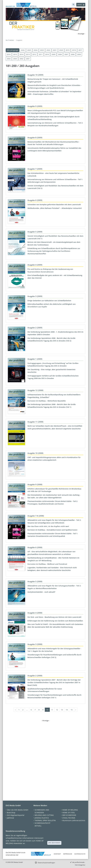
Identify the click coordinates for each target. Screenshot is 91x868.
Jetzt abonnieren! (54, 843)
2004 (9, 59)
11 (52, 710)
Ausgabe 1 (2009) (35, 359)
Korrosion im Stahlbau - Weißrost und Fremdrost (47, 564)
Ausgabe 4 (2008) (35, 613)
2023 (42, 50)
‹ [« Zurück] (15, 710)
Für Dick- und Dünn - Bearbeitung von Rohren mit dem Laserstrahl (54, 617)
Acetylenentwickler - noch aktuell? (41, 592)
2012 (34, 54)
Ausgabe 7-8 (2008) (36, 516)
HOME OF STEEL (69, 813)
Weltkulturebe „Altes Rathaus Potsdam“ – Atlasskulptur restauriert (55, 208)
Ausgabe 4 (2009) (35, 265)
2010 (47, 54)
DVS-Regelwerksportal (16, 815)
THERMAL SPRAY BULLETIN (45, 820)
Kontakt (57, 854)
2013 (28, 54)
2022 (48, 50)
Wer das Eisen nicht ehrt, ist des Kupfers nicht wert (48, 526)
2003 (15, 59)
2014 (21, 54)
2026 (23, 50)
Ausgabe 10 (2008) (35, 453)
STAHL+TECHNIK (69, 818)
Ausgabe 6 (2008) (35, 547)
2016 (9, 54)
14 (67, 710)
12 (57, 710)
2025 (29, 50)
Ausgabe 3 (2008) (35, 644)
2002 (21, 59)
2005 (79, 54)
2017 (80, 50)
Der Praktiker (10, 40)
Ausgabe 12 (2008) (35, 390)
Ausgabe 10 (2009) (35, 75)
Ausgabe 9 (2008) (35, 484)
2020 (61, 50)
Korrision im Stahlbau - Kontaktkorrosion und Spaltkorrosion (52, 530)
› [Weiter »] (76, 710)
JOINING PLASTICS (42, 818)
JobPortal (10, 818)
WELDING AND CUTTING (44, 815)
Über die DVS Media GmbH (18, 810)
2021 (55, 50)
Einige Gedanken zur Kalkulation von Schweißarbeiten (49, 301)
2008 (60, 54)
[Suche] (74, 5)
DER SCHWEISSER (69, 815)
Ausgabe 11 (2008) (35, 422)
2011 (41, 54)
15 (72, 710)
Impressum (68, 854)
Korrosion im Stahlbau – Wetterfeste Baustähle (47, 401)
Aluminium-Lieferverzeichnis (74, 820)
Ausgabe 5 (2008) (35, 581)
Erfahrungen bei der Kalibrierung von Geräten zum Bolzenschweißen (55, 621)
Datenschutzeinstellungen (46, 863)
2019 (68, 50)
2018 (74, 50)
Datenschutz (80, 854)
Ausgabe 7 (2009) (35, 169)
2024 (36, 50)
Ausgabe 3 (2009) (35, 296)
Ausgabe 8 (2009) (35, 138)
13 (62, 710)
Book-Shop (11, 813)
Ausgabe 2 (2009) (35, 328)
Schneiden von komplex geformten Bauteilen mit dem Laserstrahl (54, 205)
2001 (28, 59)
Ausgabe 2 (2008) (35, 676)
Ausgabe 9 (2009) (35, 106)
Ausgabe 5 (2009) (35, 232)
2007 (66, 54)
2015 (15, 54)
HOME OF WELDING (70, 810)
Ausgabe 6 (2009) (35, 200)
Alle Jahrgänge (13, 50)
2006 (73, 54)
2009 (53, 54)
